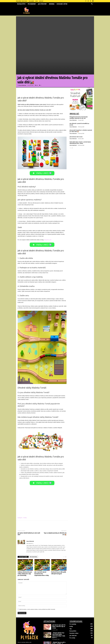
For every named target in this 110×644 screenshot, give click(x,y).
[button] (92, 4)
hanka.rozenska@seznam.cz (31, 631)
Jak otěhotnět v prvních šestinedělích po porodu (79, 108)
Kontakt (41, 1)
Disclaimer (31, 1)
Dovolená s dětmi (62, 4)
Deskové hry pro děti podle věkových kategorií (59, 559)
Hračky (71, 612)
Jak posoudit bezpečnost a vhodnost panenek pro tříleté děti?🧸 (81, 115)
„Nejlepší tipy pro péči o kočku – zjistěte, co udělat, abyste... (59, 630)
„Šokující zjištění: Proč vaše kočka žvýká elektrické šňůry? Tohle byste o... (59, 621)
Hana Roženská (23, 69)
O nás (36, 1)
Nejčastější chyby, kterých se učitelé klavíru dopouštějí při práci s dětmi (80, 126)
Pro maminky (32, 4)
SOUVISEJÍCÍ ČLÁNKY (23, 543)
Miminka (52, 4)
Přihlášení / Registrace (22, 1)
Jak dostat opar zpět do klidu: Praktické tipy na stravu (59, 612)
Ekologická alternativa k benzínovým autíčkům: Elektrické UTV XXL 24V (79, 101)
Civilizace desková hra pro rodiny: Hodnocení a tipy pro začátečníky (25, 559)
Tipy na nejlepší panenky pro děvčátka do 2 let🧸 (55, 520)
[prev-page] (64, 543)
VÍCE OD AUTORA (33, 543)
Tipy (71, 614)
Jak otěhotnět (42, 4)
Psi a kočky (72, 624)
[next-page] (66, 543)
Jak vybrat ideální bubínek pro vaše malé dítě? (29, 520)
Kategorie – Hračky (22, 503)
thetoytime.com (48, 224)
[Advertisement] (55, 27)
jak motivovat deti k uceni (76, 120)
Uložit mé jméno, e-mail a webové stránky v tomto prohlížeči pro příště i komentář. (37, 595)
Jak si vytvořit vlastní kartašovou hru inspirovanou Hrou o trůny (42, 559)
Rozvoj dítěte (21, 4)
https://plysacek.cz (30, 529)
